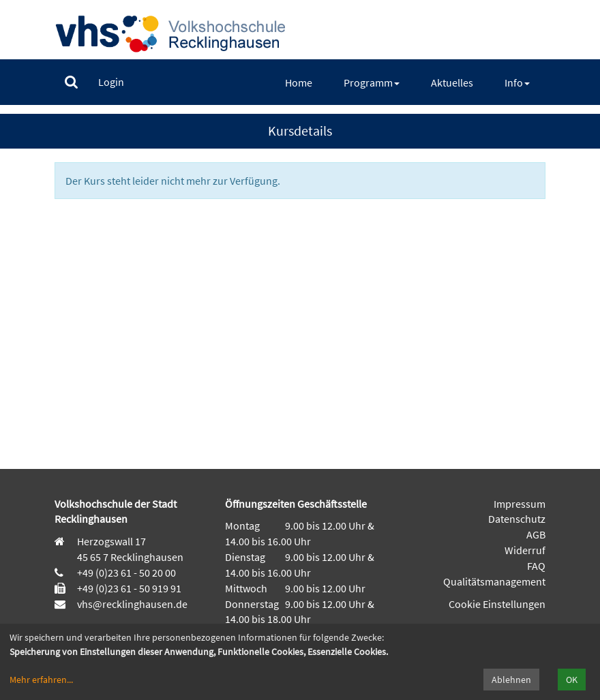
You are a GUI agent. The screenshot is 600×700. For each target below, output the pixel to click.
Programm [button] (372, 82)
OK (572, 680)
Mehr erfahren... (41, 680)
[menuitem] (71, 82)
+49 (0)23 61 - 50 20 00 (126, 573)
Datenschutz (517, 519)
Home (299, 82)
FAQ (536, 566)
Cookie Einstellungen (497, 604)
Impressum (520, 504)
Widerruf (525, 550)
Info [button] (517, 82)
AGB (536, 534)
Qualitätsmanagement (494, 581)
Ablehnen (511, 680)
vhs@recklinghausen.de (131, 604)
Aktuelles (452, 82)
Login (111, 82)
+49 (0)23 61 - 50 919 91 (129, 588)
